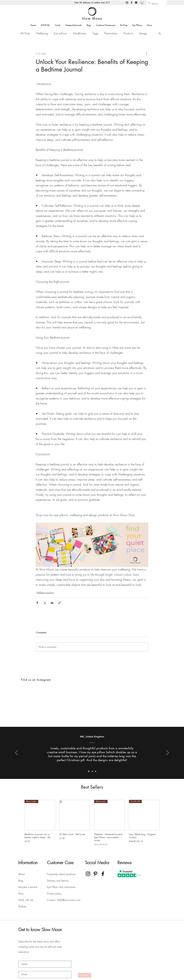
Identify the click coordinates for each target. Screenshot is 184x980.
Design (143, 33)
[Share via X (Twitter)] (45, 603)
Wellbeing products (45, 592)
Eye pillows (60, 33)
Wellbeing (42, 33)
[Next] (168, 753)
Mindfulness (80, 33)
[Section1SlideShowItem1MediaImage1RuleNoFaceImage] (89, 771)
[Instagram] (127, 3)
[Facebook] (132, 3)
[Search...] (156, 4)
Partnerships (111, 33)
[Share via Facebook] (37, 603)
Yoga (95, 33)
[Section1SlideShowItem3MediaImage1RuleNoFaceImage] (96, 771)
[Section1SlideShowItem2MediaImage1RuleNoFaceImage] (92, 771)
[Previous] (16, 753)
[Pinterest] (136, 3)
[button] (142, 3)
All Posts (25, 33)
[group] (92, 823)
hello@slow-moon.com (69, 900)
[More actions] (146, 53)
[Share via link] (60, 603)
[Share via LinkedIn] (52, 603)
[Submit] (85, 975)
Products (128, 33)
